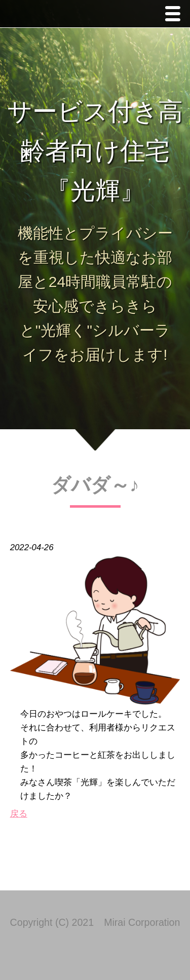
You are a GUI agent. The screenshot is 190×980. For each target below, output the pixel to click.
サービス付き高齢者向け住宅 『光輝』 (95, 151)
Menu (175, 15)
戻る (19, 814)
